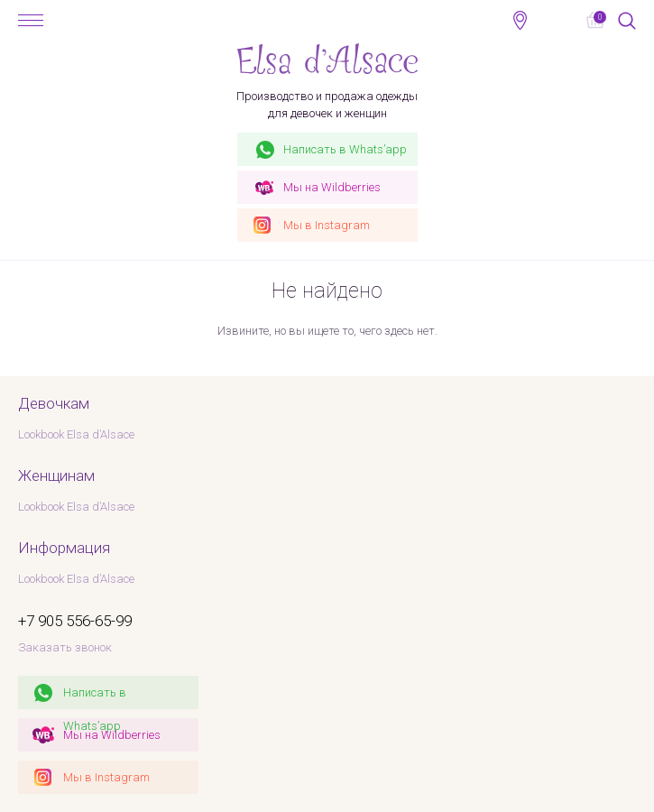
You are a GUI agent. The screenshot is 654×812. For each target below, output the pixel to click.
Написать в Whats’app (95, 697)
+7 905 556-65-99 (557, 20)
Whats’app (345, 149)
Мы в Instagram (106, 777)
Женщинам (56, 475)
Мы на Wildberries (112, 735)
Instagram (327, 225)
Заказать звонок (65, 647)
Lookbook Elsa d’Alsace (76, 434)
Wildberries (332, 187)
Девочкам (54, 403)
